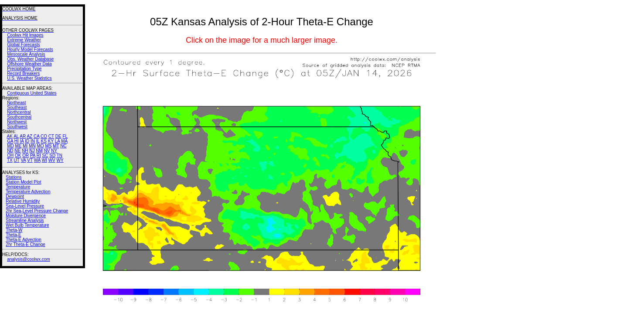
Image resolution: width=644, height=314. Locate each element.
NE (17, 151)
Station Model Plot (23, 182)
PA (33, 155)
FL (65, 136)
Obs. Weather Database (30, 59)
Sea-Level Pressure (25, 206)
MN (32, 146)
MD (10, 146)
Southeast (17, 108)
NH (25, 151)
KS (44, 141)
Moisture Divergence (26, 216)
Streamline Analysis (25, 220)
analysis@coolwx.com (29, 259)
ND (10, 151)
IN (33, 141)
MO (40, 146)
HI (17, 141)
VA (23, 160)
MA (64, 141)
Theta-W (14, 230)
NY (54, 151)
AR (23, 136)
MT (56, 146)
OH (10, 155)
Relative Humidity (23, 201)
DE (58, 136)
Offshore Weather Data (29, 64)
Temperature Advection (28, 192)
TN (60, 155)
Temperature (18, 187)
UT (17, 160)
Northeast (16, 103)
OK (18, 155)
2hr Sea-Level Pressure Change (37, 211)
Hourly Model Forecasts (30, 49)
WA (37, 160)
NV (47, 151)
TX (10, 160)
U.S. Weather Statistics (29, 78)
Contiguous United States (32, 93)
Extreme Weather (24, 40)
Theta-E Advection (24, 240)
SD (52, 155)
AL (16, 136)
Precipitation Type (24, 69)
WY (60, 160)
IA (22, 141)
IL (38, 141)
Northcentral (19, 112)
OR (26, 155)
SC (45, 155)
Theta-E (14, 235)
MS (48, 146)
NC (63, 146)
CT (51, 136)
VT (30, 160)
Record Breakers (23, 73)
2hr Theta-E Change (25, 244)
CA (36, 136)
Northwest (17, 122)
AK (10, 136)
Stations (14, 177)
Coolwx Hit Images (25, 35)
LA (58, 141)
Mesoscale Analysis (26, 54)
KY (51, 141)
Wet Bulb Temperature (27, 225)
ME (18, 146)
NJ (32, 151)
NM (39, 151)
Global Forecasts (24, 45)
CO (44, 136)
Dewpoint (15, 196)
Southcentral (19, 117)
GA (10, 141)
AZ (29, 136)
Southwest (17, 127)
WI (44, 160)
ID (27, 141)
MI (25, 146)
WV (52, 160)
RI (39, 155)
